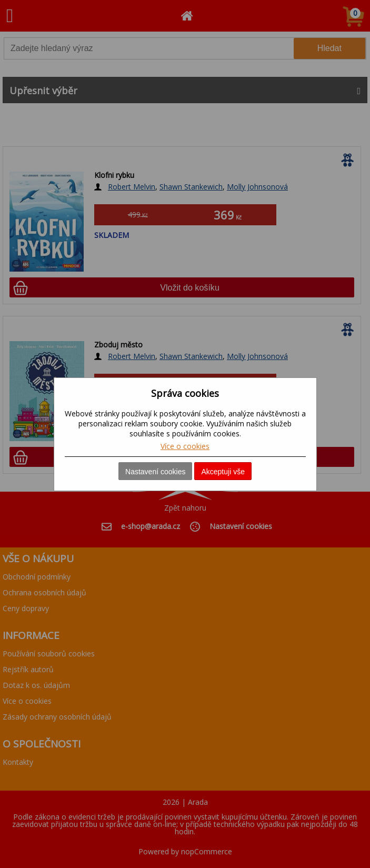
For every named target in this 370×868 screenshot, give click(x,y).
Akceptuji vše (223, 472)
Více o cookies (185, 446)
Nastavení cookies (155, 472)
